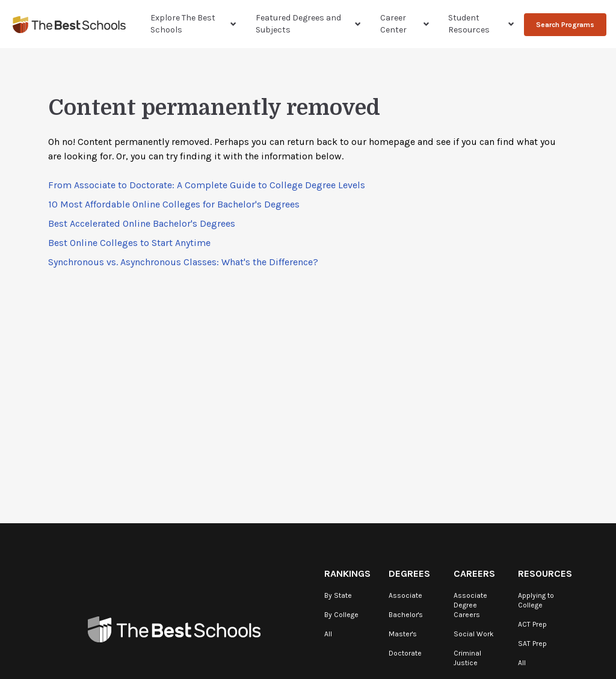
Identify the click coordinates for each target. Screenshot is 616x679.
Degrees (409, 573)
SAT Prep (532, 644)
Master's (403, 634)
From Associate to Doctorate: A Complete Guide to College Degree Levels (207, 185)
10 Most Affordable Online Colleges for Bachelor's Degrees (174, 204)
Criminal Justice (467, 658)
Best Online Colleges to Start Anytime (129, 243)
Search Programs (565, 25)
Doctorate (405, 653)
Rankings (347, 573)
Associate (405, 595)
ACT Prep (532, 624)
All (328, 634)
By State (338, 595)
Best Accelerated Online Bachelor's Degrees (142, 223)
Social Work (474, 634)
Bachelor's (406, 615)
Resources (545, 573)
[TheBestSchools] (69, 24)
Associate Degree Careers (470, 605)
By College (341, 615)
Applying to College (536, 600)
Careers (474, 573)
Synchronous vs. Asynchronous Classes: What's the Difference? (183, 262)
